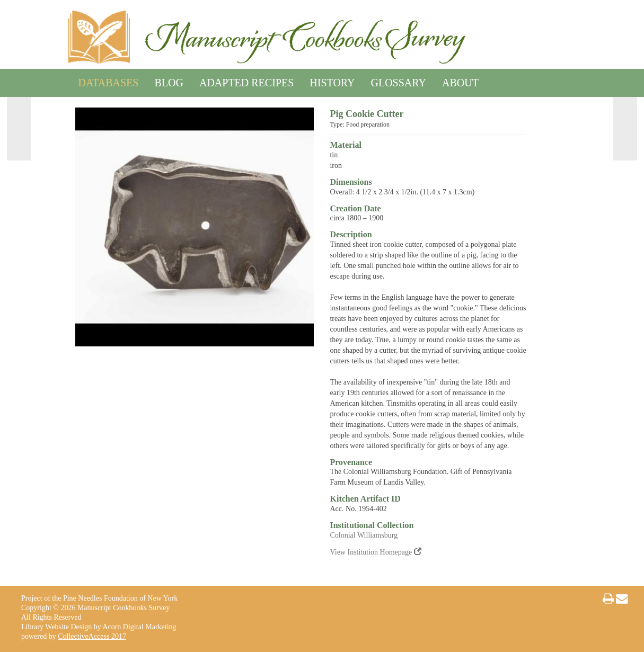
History (332, 81)
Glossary (399, 81)
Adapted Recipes (246, 81)
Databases (109, 81)
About (460, 81)
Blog (169, 81)
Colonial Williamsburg (364, 535)
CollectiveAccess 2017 (92, 636)
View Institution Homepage (375, 552)
